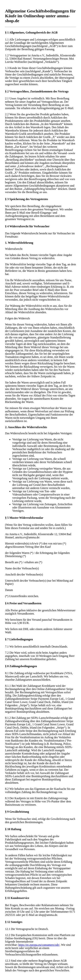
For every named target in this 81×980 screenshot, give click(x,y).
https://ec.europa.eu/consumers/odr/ (39, 945)
